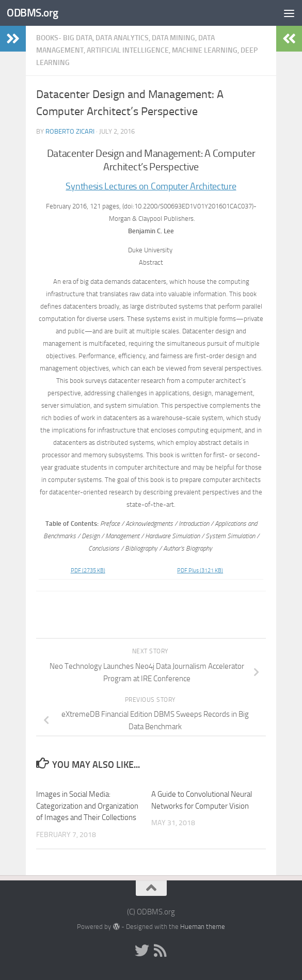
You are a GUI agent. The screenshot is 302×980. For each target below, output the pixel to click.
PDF (88, 570)
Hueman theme (203, 927)
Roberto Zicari (70, 131)
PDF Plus (200, 570)
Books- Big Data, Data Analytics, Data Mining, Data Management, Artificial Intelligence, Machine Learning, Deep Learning (147, 50)
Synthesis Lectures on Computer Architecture (151, 186)
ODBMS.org (33, 13)
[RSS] (161, 951)
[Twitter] (142, 951)
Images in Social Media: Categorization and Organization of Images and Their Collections (87, 806)
